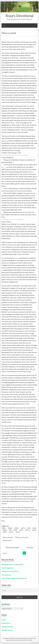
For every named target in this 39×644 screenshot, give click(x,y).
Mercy (28, 530)
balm (4, 528)
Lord (21, 530)
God (29, 528)
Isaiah (5, 530)
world (11, 532)
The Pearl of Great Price (10, 571)
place (34, 530)
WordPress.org (7, 630)
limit (16, 530)
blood (10, 528)
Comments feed (7, 627)
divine (16, 528)
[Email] (19, 590)
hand (34, 528)
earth (23, 528)
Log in (4, 620)
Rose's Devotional (19, 16)
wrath (18, 532)
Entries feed (6, 623)
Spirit (5, 532)
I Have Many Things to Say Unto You (14, 578)
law (10, 530)
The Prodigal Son (7, 568)
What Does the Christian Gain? (12, 564)
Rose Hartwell (9, 537)
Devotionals (8, 540)
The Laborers (6, 575)
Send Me (31, 547)
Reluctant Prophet (12, 547)
